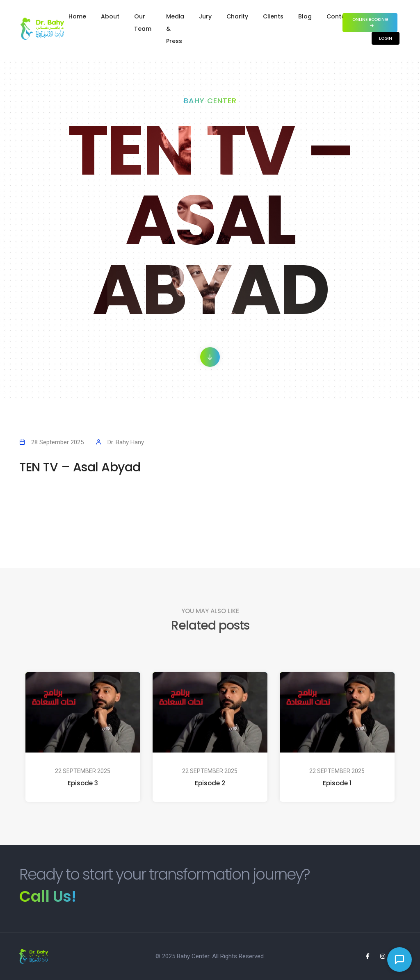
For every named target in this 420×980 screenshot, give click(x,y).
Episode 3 (83, 783)
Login (386, 38)
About (110, 16)
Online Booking (370, 22)
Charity (237, 16)
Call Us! (48, 896)
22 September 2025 (83, 771)
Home (77, 16)
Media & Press (175, 29)
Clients (273, 16)
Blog (305, 16)
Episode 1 (337, 783)
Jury (205, 16)
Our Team (143, 23)
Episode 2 (210, 783)
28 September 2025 (57, 442)
